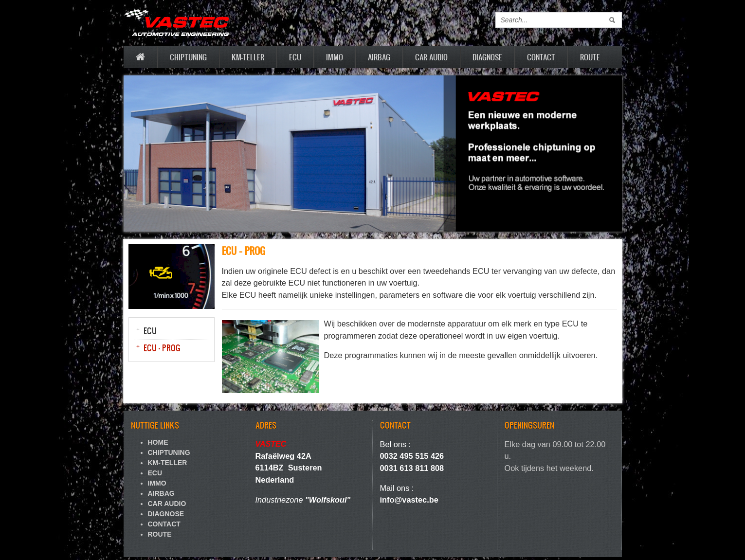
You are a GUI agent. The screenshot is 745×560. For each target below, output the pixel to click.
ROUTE (590, 57)
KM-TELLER (248, 57)
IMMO (335, 57)
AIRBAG (379, 57)
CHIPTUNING (188, 57)
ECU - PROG (162, 348)
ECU (295, 57)
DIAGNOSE (487, 57)
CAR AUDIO (431, 57)
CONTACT (541, 57)
